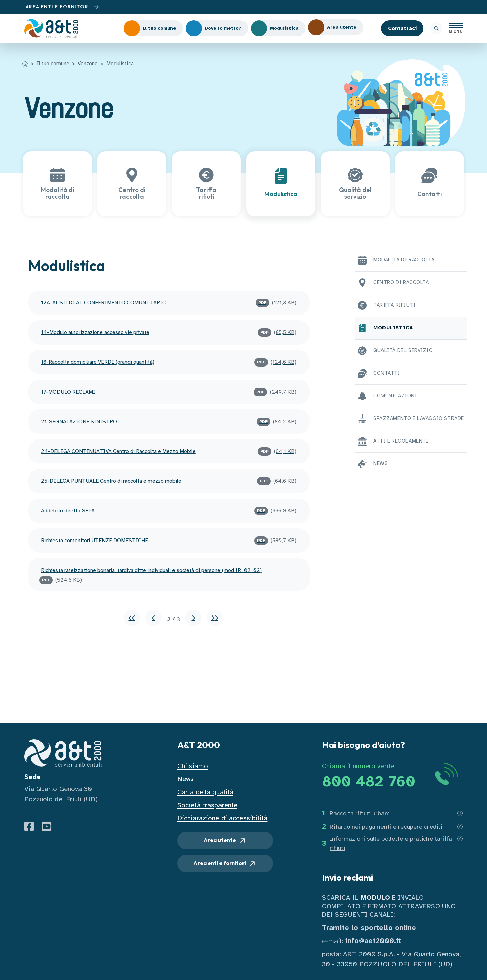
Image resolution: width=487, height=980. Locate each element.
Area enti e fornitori (225, 864)
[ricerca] (436, 28)
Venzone (88, 64)
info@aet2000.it (373, 941)
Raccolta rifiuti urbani (360, 813)
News (185, 779)
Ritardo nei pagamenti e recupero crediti (386, 827)
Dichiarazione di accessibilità (222, 818)
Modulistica (120, 64)
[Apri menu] (456, 28)
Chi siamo (193, 766)
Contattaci (402, 28)
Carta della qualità (205, 792)
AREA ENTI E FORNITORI (63, 7)
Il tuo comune (53, 64)
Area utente (225, 841)
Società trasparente (207, 805)
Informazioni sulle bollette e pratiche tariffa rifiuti (391, 843)
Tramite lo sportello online (369, 928)
